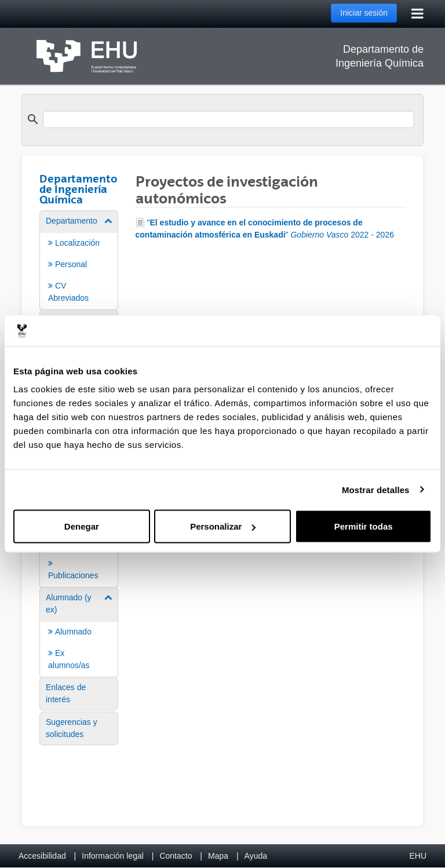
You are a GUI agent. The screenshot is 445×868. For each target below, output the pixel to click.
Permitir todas (364, 526)
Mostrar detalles (376, 489)
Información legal (113, 856)
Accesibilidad (42, 856)
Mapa (218, 856)
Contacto (176, 856)
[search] (229, 119)
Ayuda (256, 856)
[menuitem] (79, 259)
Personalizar (223, 526)
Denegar (82, 526)
